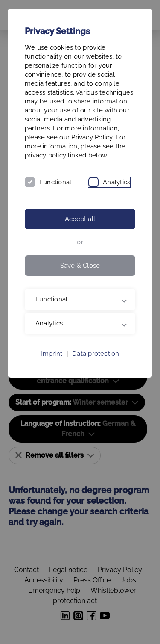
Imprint (51, 354)
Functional (55, 182)
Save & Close (80, 266)
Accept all (80, 219)
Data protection (96, 354)
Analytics (116, 182)
